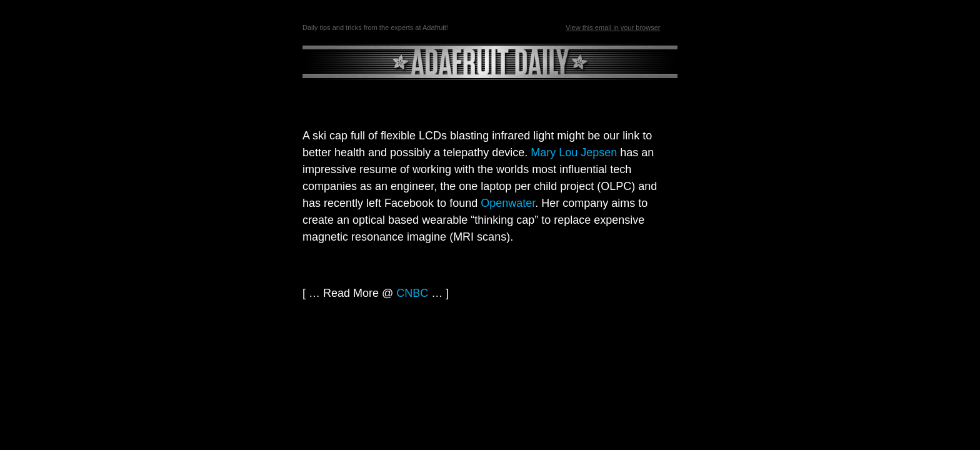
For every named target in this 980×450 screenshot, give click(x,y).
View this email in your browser (613, 27)
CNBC (412, 293)
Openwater (508, 203)
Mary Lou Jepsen (574, 152)
